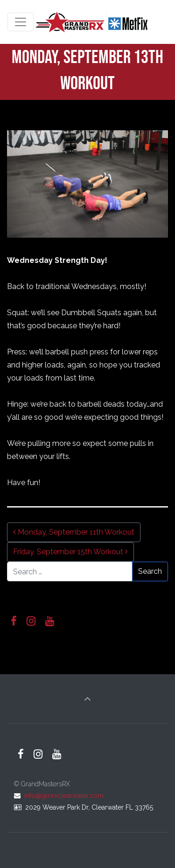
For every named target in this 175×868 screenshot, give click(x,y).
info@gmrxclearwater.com (64, 796)
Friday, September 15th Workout (70, 552)
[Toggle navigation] (21, 22)
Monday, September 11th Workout (74, 532)
